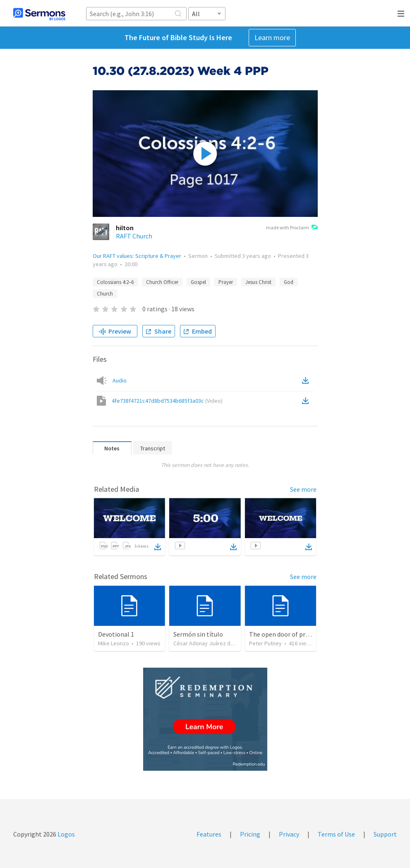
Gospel (198, 282)
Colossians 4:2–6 (115, 282)
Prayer (226, 282)
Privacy (289, 834)
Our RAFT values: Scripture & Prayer (137, 256)
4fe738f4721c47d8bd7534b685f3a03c (167, 401)
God (289, 282)
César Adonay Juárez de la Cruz (212, 643)
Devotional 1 (116, 634)
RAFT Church (134, 236)
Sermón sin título (198, 634)
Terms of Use (336, 834)
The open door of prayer (283, 634)
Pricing (250, 834)
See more (303, 489)
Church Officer (162, 282)
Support (385, 834)
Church (105, 294)
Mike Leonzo (114, 643)
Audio (120, 380)
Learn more (272, 37)
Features (209, 834)
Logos (66, 834)
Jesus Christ (258, 282)
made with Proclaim (292, 228)
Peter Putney (265, 643)
